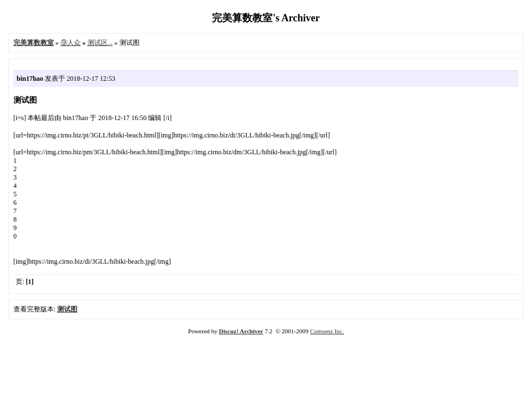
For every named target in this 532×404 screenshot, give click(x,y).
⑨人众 (71, 43)
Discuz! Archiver (241, 331)
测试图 (67, 309)
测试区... (100, 43)
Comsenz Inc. (327, 331)
